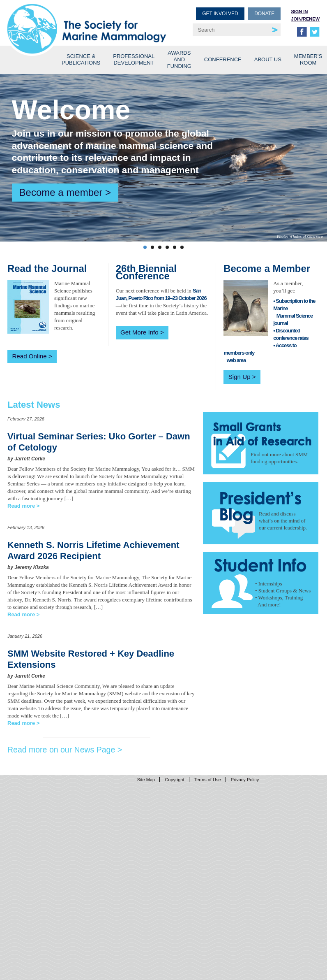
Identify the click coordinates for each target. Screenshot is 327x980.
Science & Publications (81, 59)
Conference (223, 59)
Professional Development (134, 59)
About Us (268, 59)
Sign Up (239, 377)
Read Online (29, 356)
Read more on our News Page (61, 750)
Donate (264, 14)
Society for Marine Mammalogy (87, 20)
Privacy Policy (245, 780)
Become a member (61, 192)
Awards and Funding (179, 59)
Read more (21, 506)
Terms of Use (208, 780)
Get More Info (139, 332)
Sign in (299, 12)
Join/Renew (305, 19)
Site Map (146, 780)
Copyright (174, 780)
